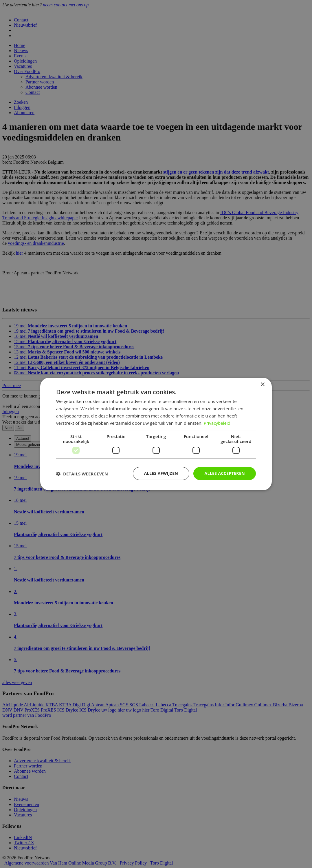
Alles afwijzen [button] (161, 473)
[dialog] (156, 434)
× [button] (262, 385)
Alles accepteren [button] (225, 473)
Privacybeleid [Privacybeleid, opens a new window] (217, 423)
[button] (82, 474)
